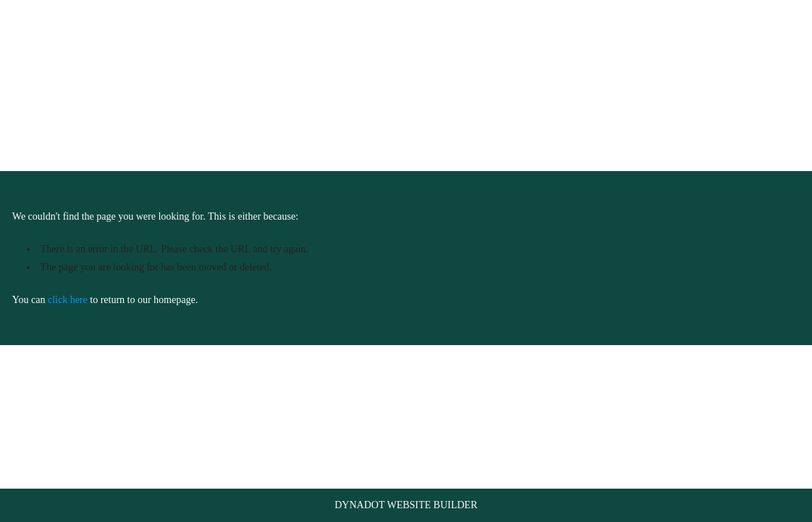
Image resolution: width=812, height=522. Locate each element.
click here (68, 300)
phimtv (763, 14)
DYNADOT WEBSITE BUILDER (406, 505)
